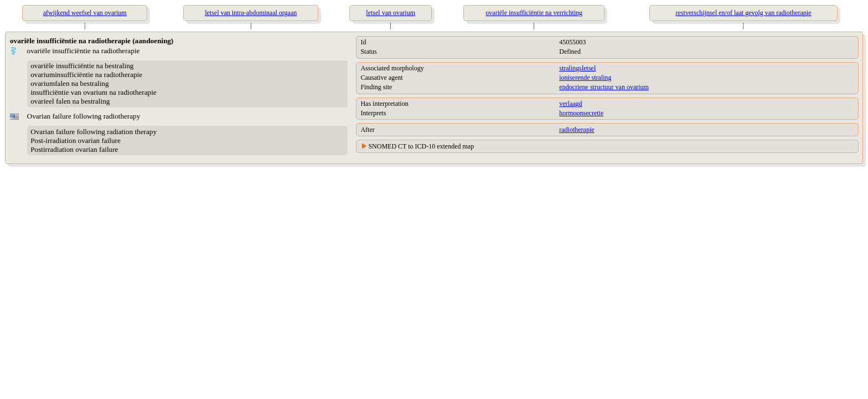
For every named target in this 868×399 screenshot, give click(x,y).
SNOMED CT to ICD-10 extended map (421, 146)
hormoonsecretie (581, 113)
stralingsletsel (577, 68)
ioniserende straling (585, 78)
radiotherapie (577, 130)
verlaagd (570, 104)
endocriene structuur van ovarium (604, 87)
